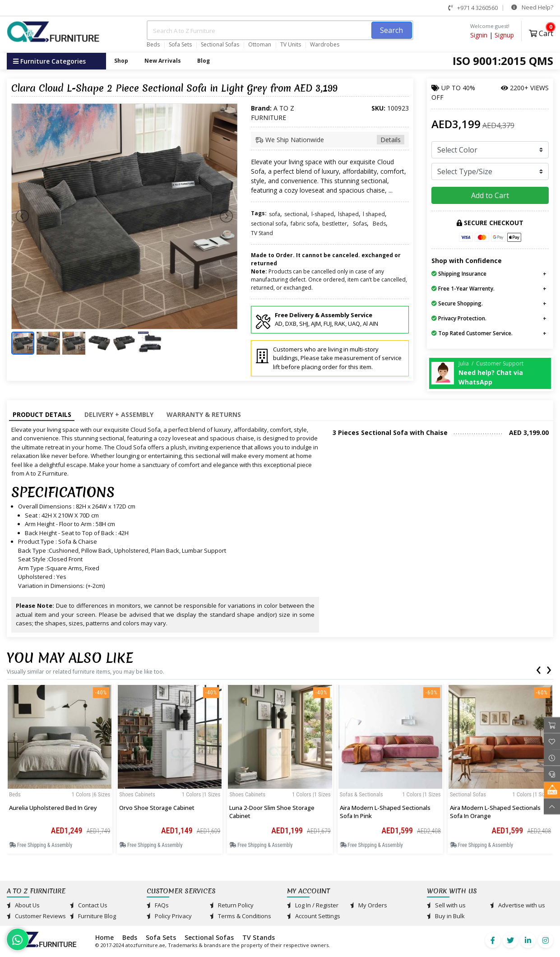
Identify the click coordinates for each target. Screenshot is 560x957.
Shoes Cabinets (137, 794)
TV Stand (262, 233)
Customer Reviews (36, 916)
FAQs (158, 905)
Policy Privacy (169, 916)
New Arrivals (163, 61)
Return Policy (232, 905)
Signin (479, 35)
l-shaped (323, 214)
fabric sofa (304, 224)
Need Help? (532, 7)
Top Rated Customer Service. (472, 333)
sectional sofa (269, 224)
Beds (153, 45)
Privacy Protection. (459, 318)
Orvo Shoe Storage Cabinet (157, 808)
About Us (23, 905)
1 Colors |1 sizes (201, 794)
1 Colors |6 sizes (91, 794)
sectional (296, 214)
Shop (121, 61)
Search (391, 30)
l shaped (374, 214)
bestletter (335, 224)
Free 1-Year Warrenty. (463, 289)
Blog (204, 61)
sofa (275, 214)
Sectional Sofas (220, 45)
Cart (541, 32)
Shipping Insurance (459, 274)
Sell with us (446, 905)
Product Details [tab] (42, 414)
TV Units (291, 45)
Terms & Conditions (241, 916)
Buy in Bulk (446, 916)
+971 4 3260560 (473, 8)
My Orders (369, 905)
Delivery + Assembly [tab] (119, 414)
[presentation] (538, 668)
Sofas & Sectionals (361, 794)
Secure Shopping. (457, 303)
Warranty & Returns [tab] (204, 414)
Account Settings (314, 916)
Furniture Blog (93, 916)
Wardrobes (325, 45)
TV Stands (259, 937)
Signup (504, 35)
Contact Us (89, 905)
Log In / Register (313, 905)
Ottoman (260, 45)
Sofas (360, 224)
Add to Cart (490, 195)
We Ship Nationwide (330, 140)
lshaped (348, 214)
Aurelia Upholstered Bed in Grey (53, 808)
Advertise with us (518, 905)
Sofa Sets (180, 45)
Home (104, 937)
